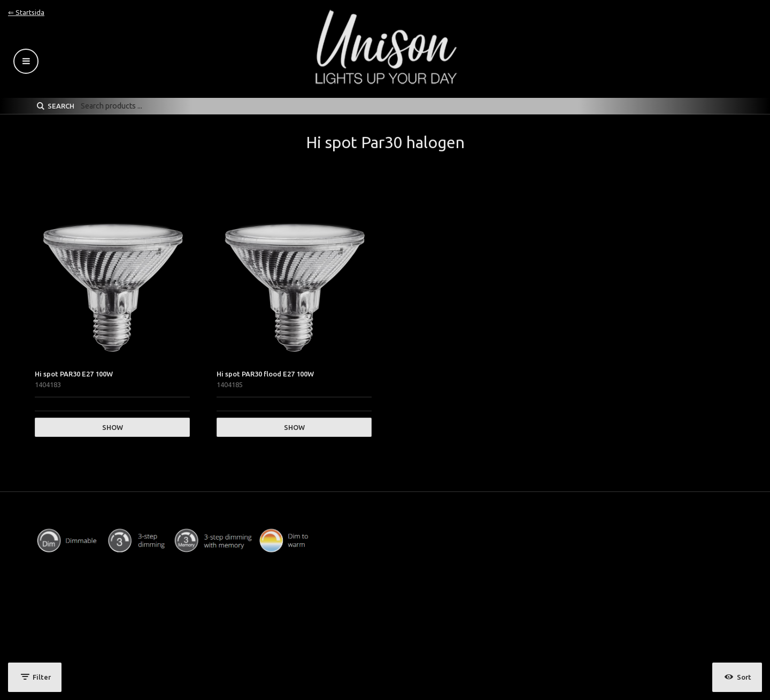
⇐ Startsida (26, 12)
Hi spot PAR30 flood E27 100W (265, 374)
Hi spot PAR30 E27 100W (74, 374)
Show (113, 427)
